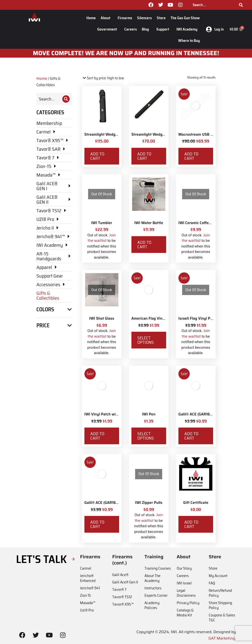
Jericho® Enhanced (88, 578)
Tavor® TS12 (122, 597)
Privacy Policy (188, 603)
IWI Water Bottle (149, 223)
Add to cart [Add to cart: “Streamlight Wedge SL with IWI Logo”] (144, 156)
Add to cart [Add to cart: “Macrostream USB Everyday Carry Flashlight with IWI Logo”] (191, 156)
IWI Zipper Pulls (149, 503)
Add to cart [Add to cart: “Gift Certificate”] (191, 524)
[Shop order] (103, 78)
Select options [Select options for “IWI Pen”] (146, 436)
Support (164, 29)
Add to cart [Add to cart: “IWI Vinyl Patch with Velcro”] (97, 436)
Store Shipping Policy (220, 605)
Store (161, 18)
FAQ (212, 583)
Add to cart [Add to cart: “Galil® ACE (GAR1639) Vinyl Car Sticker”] (191, 436)
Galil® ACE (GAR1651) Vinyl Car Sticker (117, 503)
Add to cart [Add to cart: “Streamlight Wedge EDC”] (97, 156)
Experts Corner (156, 595)
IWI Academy (188, 29)
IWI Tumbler (102, 223)
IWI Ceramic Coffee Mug (199, 223)
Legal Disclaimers (186, 593)
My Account (218, 576)
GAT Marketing (222, 638)
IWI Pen (149, 414)
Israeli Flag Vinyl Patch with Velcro (208, 318)
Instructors (153, 588)
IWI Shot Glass (102, 318)
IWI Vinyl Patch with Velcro (108, 414)
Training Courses (158, 568)
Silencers (144, 18)
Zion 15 (86, 595)
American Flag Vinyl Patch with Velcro (164, 318)
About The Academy (152, 578)
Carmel (86, 568)
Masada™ (88, 603)
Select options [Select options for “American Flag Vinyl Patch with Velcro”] (146, 340)
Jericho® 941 (90, 588)
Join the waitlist (102, 238)
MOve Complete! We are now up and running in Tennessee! (126, 53)
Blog (147, 29)
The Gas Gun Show (185, 18)
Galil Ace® (120, 575)
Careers (131, 29)
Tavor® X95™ (123, 604)
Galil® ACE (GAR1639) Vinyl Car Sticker (212, 414)
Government (108, 29)
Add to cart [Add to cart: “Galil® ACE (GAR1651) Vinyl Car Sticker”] (97, 524)
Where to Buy (189, 41)
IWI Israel (184, 583)
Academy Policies (152, 605)
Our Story (184, 568)
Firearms (125, 18)
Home (91, 18)
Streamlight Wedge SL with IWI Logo (163, 134)
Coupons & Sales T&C (222, 618)
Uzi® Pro (87, 610)
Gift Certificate (196, 503)
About (107, 18)
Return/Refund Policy (220, 593)
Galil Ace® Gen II (125, 582)
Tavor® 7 (119, 589)
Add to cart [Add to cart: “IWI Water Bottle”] (144, 245)
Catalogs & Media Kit (185, 613)
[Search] (241, 5)
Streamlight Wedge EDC (105, 134)
